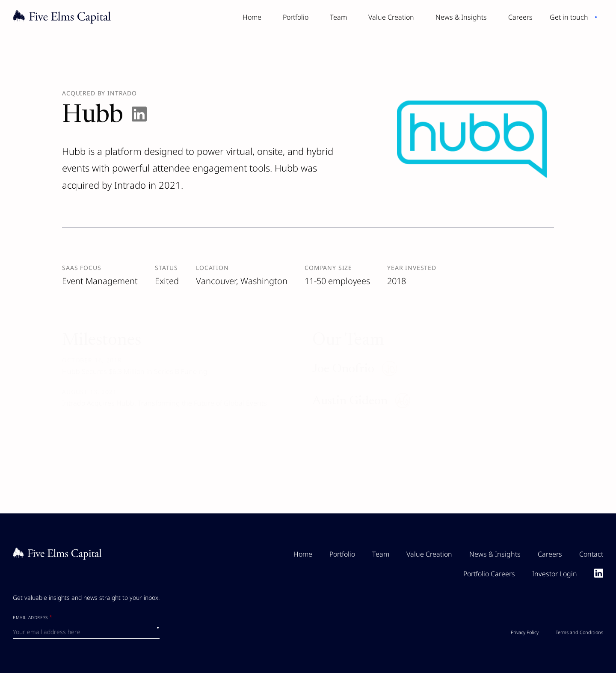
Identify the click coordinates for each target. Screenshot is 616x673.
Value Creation (391, 17)
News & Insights (461, 17)
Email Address (33, 618)
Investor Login (555, 574)
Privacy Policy (525, 632)
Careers (520, 17)
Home (252, 17)
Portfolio (296, 17)
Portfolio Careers (489, 574)
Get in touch (569, 17)
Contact (591, 554)
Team (338, 17)
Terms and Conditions (579, 632)
